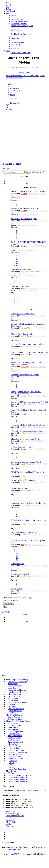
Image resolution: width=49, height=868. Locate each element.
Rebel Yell (24, 354)
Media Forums (13, 698)
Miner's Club (14, 748)
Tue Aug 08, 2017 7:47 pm (38, 288)
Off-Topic (11, 773)
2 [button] (27, 181)
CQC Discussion (15, 734)
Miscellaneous (12, 771)
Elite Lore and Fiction (16, 709)
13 (17, 299)
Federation (13, 761)
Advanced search (38, 172)
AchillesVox (25, 221)
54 (17, 259)
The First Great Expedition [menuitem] (21, 34)
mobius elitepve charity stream (23, 447)
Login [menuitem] (8, 107)
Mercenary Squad (16, 754)
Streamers (13, 707)
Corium (23, 505)
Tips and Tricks (15, 696)
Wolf (22, 545)
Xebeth (23, 288)
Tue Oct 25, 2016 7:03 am (38, 427)
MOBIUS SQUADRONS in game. (24, 219)
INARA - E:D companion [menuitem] (20, 53)
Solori (23, 591)
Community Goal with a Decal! (23, 314)
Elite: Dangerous (25, 847)
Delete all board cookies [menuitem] (15, 816)
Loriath (23, 396)
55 (17, 261)
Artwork (12, 705)
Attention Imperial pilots (20, 574)
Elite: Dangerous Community (17, 680)
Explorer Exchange (16, 746)
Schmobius (25, 490)
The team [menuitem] (14, 99)
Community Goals (14, 738)
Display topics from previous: (19, 598)
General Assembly (14, 717)
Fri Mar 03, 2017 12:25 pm (37, 404)
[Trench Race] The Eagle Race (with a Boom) (28, 425)
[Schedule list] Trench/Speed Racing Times (27, 431)
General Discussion (15, 686)
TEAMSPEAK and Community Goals (25, 439)
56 (17, 263)
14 (17, 301)
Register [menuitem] (9, 109)
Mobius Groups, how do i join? (23, 286)
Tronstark (24, 316)
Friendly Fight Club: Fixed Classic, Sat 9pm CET (30, 402)
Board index (10, 76)
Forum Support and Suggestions (20, 775)
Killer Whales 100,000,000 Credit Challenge (28, 344)
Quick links (10, 84)
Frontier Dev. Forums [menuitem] (19, 24)
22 (17, 558)
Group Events (13, 723)
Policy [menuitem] (9, 9)
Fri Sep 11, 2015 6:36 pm (38, 505)
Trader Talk (13, 744)
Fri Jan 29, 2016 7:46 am (37, 441)
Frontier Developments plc (12, 849)
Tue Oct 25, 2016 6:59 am (38, 433)
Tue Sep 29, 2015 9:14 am (38, 476)
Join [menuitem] (8, 7)
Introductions (13, 684)
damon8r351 (25, 328)
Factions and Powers (15, 759)
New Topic (6, 169)
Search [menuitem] (7, 80)
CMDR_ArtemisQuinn (29, 271)
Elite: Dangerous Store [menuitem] (19, 22)
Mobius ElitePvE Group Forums (27, 76)
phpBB (13, 854)
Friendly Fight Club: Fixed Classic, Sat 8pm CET (30, 352)
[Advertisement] (24, 136)
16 (17, 306)
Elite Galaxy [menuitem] (15, 44)
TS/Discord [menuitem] (10, 11)
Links (8, 13)
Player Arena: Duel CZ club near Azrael (26, 462)
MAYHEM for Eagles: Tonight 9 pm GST (27, 480)
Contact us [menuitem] (10, 826)
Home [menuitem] (8, 3)
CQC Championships (15, 732)
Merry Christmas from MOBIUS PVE (25, 209)
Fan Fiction (13, 713)
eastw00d (24, 367)
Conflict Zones (13, 740)
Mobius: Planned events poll (22, 334)
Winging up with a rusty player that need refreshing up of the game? (26, 393)
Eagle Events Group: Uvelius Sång (24, 532)
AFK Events (14, 727)
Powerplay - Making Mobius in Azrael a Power (29, 503)
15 (17, 303)
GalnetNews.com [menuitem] (17, 42)
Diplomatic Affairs (15, 719)
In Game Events (17, 78)
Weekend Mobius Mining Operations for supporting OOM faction (26, 364)
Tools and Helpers (16, 694)
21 (17, 556)
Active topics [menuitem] (15, 90)
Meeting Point (13, 729)
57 (17, 265)
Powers (12, 767)
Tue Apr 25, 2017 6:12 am (38, 396)
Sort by (11, 601)
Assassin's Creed (15, 756)
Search (28, 172)
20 (17, 554)
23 (17, 560)
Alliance (12, 765)
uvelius (23, 427)
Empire (12, 763)
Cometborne (25, 377)
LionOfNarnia (26, 464)
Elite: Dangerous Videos (18, 702)
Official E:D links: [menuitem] (18, 15)
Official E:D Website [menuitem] (19, 19)
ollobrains (24, 566)
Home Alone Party (18, 564)
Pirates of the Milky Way (18, 752)
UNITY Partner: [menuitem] (17, 30)
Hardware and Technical (18, 692)
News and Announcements (28, 198)
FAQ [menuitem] (7, 105)
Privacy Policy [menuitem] (16, 103)
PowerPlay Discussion (17, 769)
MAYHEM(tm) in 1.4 (19, 488)
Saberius (24, 194)
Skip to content (24, 72)
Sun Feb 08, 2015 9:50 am (37, 591)
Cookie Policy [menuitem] (11, 820)
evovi (23, 404)
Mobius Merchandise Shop (21, 269)
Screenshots (13, 700)
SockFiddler (25, 336)
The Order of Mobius (14, 715)
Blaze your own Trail (15, 742)
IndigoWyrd (25, 346)
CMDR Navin (26, 576)
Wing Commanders (15, 736)
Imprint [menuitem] (8, 824)
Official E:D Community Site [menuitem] (22, 26)
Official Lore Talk (16, 711)
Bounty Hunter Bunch (17, 750)
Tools (8, 51)
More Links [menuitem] (15, 49)
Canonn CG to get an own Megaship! (25, 375)
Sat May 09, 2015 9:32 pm (36, 545)
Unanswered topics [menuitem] (17, 88)
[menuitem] (8, 5)
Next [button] (27, 183)
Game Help (12, 688)
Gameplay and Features (18, 690)
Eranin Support (17, 589)
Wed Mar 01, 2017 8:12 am (37, 414)
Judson (23, 441)
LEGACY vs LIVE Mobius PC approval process (29, 192)
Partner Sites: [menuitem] (16, 38)
